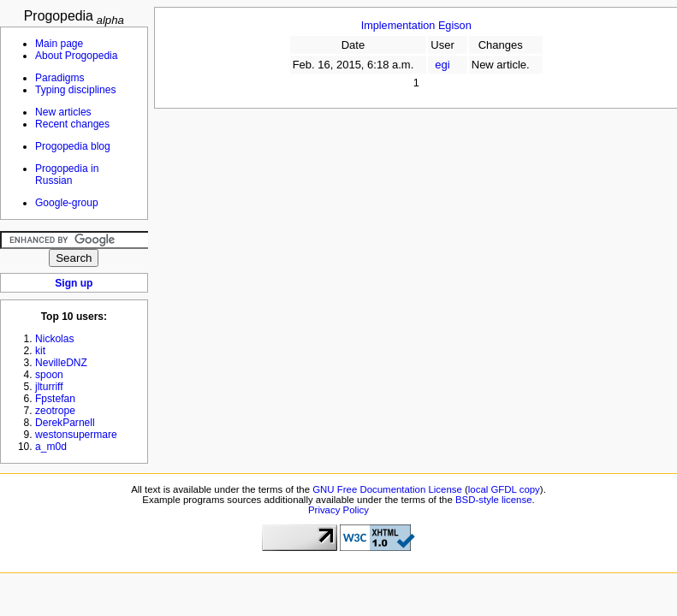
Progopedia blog (73, 146)
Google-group (67, 203)
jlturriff (49, 387)
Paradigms (60, 78)
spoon (49, 375)
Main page (59, 44)
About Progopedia (76, 56)
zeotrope (55, 411)
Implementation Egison (416, 26)
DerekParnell (65, 423)
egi (442, 65)
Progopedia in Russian (67, 175)
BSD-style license (494, 500)
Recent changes (72, 124)
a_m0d (51, 447)
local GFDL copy (504, 489)
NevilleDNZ (61, 363)
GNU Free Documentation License (387, 489)
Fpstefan (55, 399)
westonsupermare (76, 435)
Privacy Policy (338, 510)
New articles (63, 112)
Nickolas (55, 339)
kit (40, 351)
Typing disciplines (75, 90)
